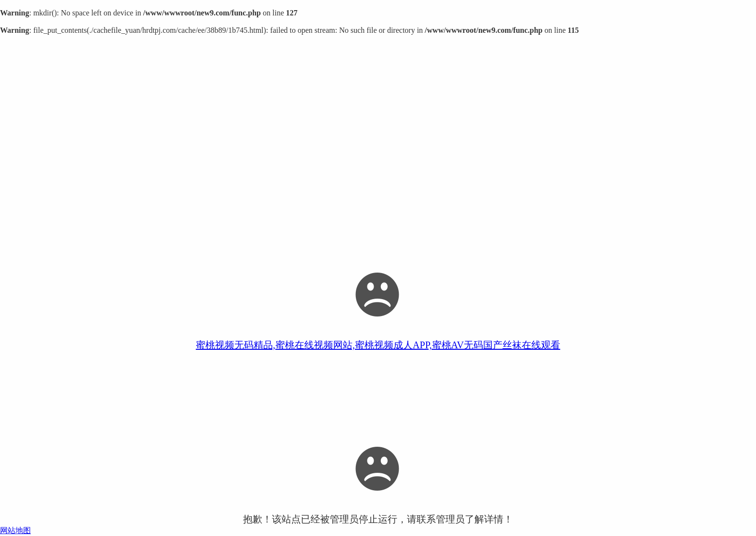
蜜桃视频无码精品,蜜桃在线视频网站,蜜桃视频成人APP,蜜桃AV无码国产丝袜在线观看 (378, 345)
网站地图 (15, 530)
